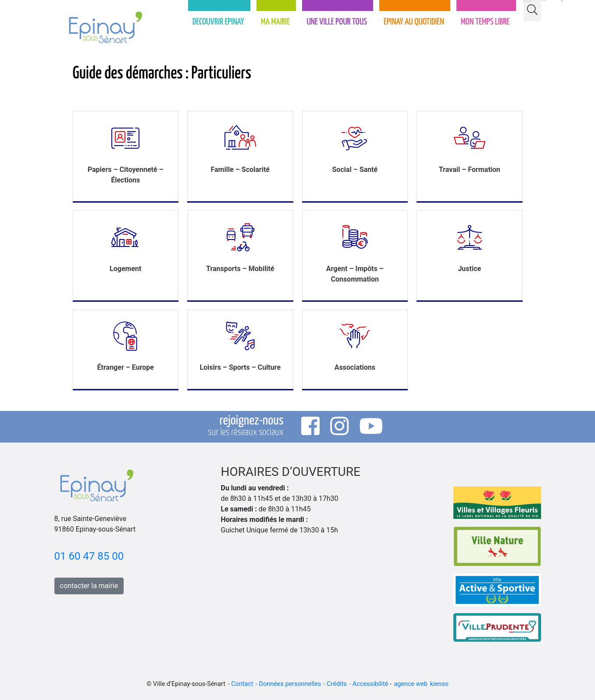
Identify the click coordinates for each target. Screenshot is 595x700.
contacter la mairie (89, 586)
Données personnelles (290, 684)
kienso (439, 684)
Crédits (337, 684)
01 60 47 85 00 (89, 556)
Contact (242, 684)
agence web (411, 684)
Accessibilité (370, 684)
